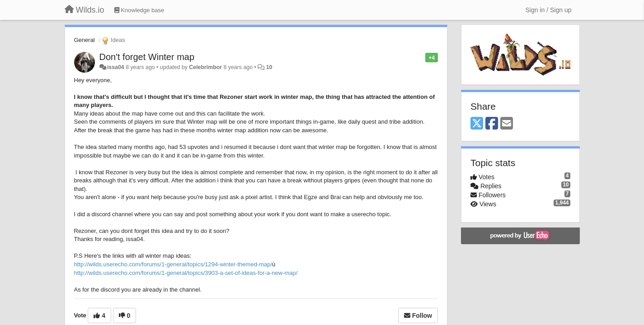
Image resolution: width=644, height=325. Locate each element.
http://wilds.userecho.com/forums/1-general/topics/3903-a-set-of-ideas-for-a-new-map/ (186, 273)
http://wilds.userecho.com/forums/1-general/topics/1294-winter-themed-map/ (173, 264)
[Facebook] (492, 124)
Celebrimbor (205, 67)
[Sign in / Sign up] (549, 10)
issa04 (116, 67)
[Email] (507, 124)
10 (269, 67)
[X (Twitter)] (477, 124)
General (85, 40)
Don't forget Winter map (147, 57)
